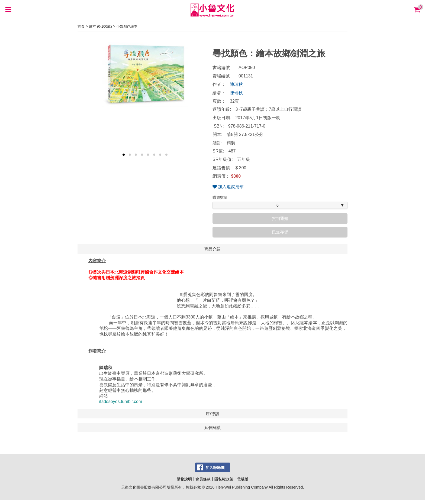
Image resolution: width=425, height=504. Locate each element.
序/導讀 (212, 414)
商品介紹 (212, 249)
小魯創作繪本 (127, 26)
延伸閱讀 (212, 427)
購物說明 (184, 479)
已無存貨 (280, 232)
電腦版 (243, 479)
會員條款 (203, 479)
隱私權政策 (224, 479)
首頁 (81, 26)
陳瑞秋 (236, 84)
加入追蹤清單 (228, 187)
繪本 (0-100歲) (100, 26)
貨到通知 (280, 218)
